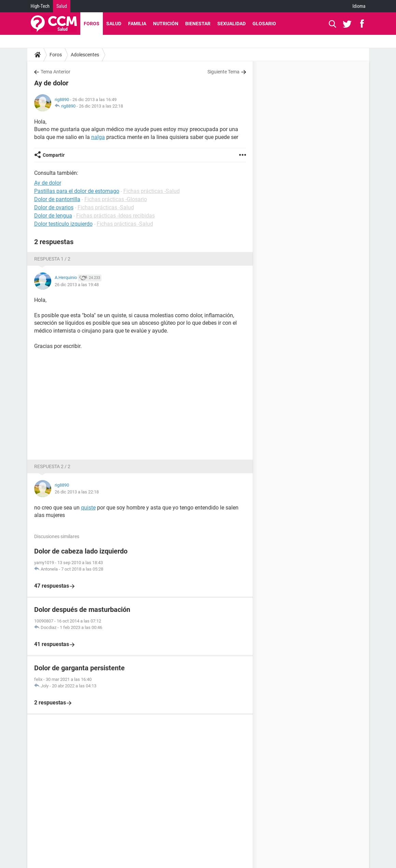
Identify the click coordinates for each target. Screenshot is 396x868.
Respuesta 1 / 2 (52, 259)
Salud (62, 6)
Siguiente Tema (223, 72)
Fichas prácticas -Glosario (116, 199)
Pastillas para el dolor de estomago (77, 191)
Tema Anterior (56, 72)
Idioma (359, 6)
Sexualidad (231, 24)
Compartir (54, 155)
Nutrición (166, 24)
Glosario (264, 24)
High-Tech (40, 6)
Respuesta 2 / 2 (52, 466)
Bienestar (198, 24)
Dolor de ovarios (54, 207)
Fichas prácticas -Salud (152, 191)
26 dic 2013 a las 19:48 (77, 285)
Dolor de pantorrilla (57, 199)
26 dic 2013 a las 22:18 (101, 106)
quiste (88, 508)
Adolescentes (85, 55)
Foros (92, 24)
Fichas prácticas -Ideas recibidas (115, 216)
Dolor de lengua (53, 216)
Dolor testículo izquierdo (63, 224)
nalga (98, 137)
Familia (137, 24)
